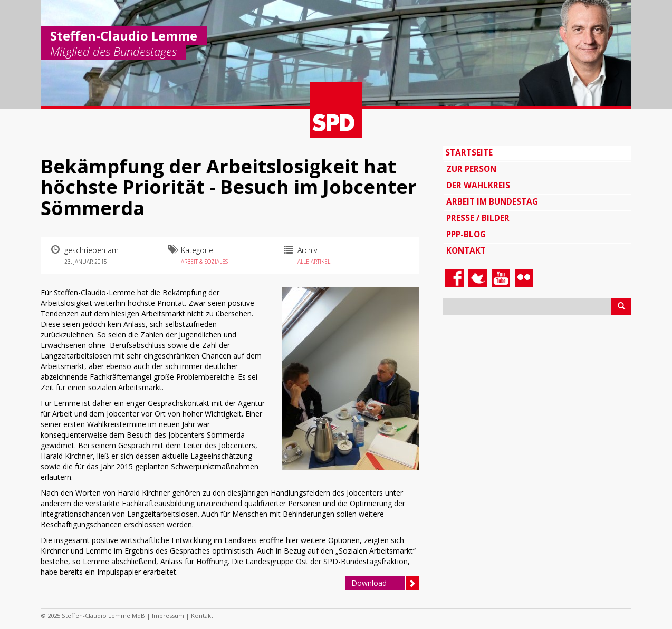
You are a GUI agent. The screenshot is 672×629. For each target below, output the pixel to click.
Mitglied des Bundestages (113, 52)
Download (385, 583)
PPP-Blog (466, 234)
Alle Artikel (314, 262)
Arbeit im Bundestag (492, 202)
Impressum (168, 616)
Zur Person (471, 169)
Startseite (469, 153)
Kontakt (466, 251)
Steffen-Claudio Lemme (124, 36)
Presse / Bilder (478, 218)
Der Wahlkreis (478, 185)
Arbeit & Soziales (204, 262)
